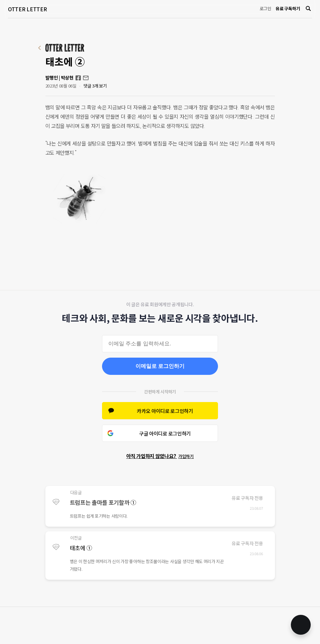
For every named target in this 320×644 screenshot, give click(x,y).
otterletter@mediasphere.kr (86, 78)
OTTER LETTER (27, 9)
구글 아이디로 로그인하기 (165, 433)
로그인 (266, 8)
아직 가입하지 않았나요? (160, 456)
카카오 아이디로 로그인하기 (165, 411)
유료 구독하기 (288, 8)
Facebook (78, 78)
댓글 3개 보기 (95, 86)
